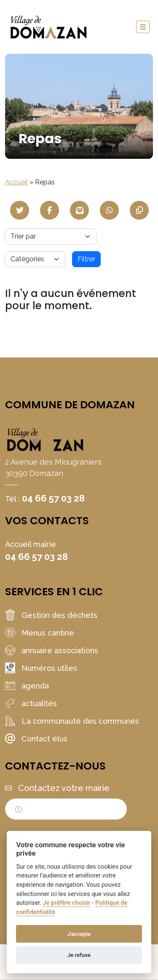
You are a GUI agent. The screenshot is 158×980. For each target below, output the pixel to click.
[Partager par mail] (79, 210)
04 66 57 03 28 (53, 498)
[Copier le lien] (139, 210)
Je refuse (79, 955)
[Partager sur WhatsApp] (109, 210)
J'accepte (79, 934)
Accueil (16, 182)
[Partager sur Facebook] (50, 210)
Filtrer (86, 259)
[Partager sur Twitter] (20, 210)
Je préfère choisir (67, 903)
